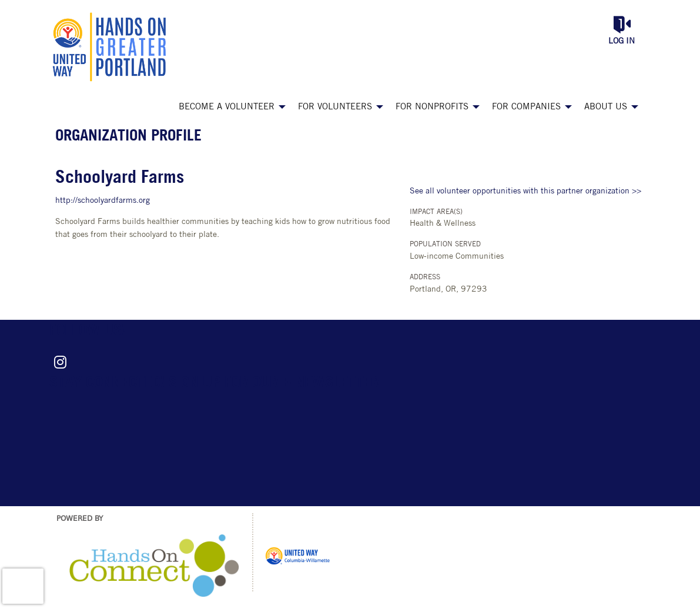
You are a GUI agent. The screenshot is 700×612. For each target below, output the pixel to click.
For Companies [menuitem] (526, 107)
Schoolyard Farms (120, 178)
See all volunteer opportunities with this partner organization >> (525, 191)
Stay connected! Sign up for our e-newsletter (214, 384)
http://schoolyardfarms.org (103, 201)
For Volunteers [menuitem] (335, 107)
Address (425, 277)
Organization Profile (128, 137)
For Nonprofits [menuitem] (432, 107)
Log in (622, 41)
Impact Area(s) (436, 212)
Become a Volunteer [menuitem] (227, 107)
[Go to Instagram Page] (59, 362)
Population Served (445, 245)
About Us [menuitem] (606, 107)
